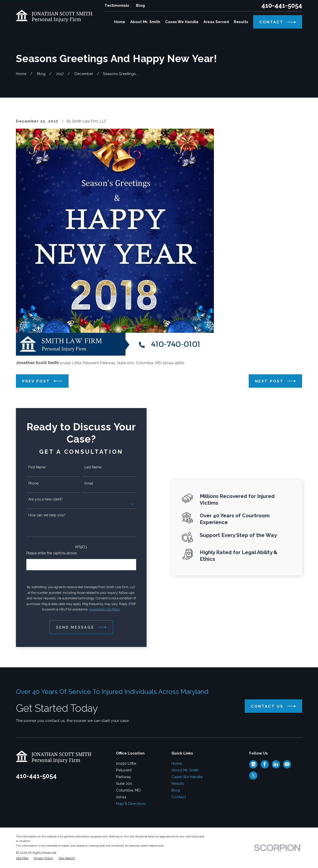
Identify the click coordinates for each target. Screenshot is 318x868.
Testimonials (117, 5)
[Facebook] (265, 764)
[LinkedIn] (276, 764)
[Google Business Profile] (253, 764)
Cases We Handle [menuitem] (182, 22)
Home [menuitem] (120, 22)
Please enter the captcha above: (45, 553)
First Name (30, 467)
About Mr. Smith (185, 770)
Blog (140, 5)
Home (177, 763)
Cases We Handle (187, 777)
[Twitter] (253, 775)
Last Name (86, 467)
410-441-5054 (282, 6)
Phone (26, 483)
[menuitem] (22, 858)
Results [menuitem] (241, 22)
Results (178, 784)
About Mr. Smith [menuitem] (145, 22)
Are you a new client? (38, 499)
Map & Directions (131, 804)
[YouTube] (287, 764)
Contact (179, 797)
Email (82, 483)
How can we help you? (40, 515)
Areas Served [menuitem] (216, 22)
